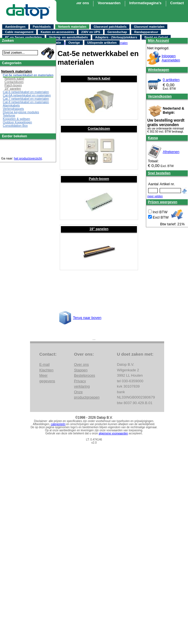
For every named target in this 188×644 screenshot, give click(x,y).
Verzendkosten (160, 96)
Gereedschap (117, 32)
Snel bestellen (159, 173)
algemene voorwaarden (114, 433)
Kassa (153, 138)
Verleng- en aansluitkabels (68, 37)
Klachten (46, 370)
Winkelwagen (159, 70)
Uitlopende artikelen (102, 43)
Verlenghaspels (13, 109)
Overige (74, 43)
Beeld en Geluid (156, 37)
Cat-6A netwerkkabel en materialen (27, 95)
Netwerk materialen (72, 27)
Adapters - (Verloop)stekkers (116, 37)
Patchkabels (42, 27)
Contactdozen (99, 129)
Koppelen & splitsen (16, 119)
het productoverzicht (28, 158)
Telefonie (9, 115)
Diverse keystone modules (21, 112)
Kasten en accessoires (57, 32)
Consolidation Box (15, 126)
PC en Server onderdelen (23, 37)
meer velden (155, 196)
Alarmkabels (11, 105)
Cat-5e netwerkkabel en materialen (28, 75)
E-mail (44, 364)
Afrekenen (171, 152)
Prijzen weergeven (163, 202)
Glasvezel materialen (149, 27)
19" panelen (99, 229)
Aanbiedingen (15, 27)
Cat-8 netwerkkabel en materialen (26, 102)
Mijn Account (158, 41)
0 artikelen (171, 80)
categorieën (58, 424)
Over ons (81, 3)
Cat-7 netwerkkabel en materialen (26, 99)
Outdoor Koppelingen (17, 122)
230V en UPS (91, 32)
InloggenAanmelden (171, 58)
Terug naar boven (87, 318)
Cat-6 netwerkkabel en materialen (26, 92)
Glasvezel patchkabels (110, 27)
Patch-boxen (99, 179)
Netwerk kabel (99, 78)
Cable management (19, 32)
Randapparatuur (146, 32)
